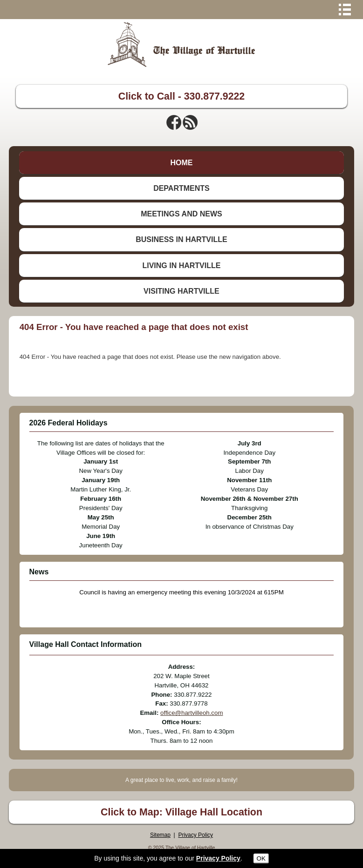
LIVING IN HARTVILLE (181, 266)
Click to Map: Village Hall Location (181, 812)
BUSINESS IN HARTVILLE (181, 239)
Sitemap (160, 835)
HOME (181, 163)
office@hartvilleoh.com (192, 713)
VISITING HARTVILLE (181, 291)
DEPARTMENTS (181, 188)
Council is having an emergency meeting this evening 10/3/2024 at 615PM (181, 592)
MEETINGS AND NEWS (181, 214)
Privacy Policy (195, 835)
